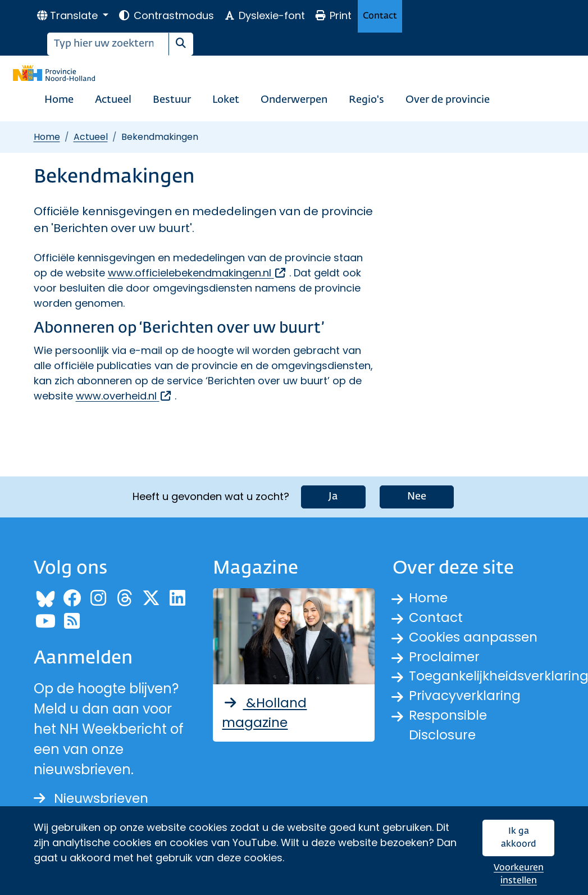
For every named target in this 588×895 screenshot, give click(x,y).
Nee (417, 496)
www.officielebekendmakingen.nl (197, 273)
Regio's (366, 100)
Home (59, 100)
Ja (333, 496)
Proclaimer (445, 658)
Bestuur (172, 100)
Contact (380, 16)
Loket (226, 100)
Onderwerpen (294, 100)
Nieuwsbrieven (93, 798)
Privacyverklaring (466, 698)
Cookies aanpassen (475, 637)
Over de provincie (448, 100)
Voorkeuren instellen (519, 874)
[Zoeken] (108, 44)
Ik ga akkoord (519, 838)
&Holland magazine (265, 712)
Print (333, 15)
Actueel (113, 100)
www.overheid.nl (124, 396)
